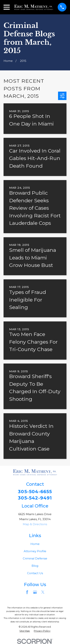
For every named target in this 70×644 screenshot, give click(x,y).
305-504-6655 (35, 492)
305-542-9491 (35, 498)
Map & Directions (35, 524)
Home (35, 544)
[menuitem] (25, 631)
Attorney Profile (35, 551)
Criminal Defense (35, 558)
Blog (35, 566)
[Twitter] (43, 592)
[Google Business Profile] (35, 592)
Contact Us (35, 573)
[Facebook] (27, 592)
